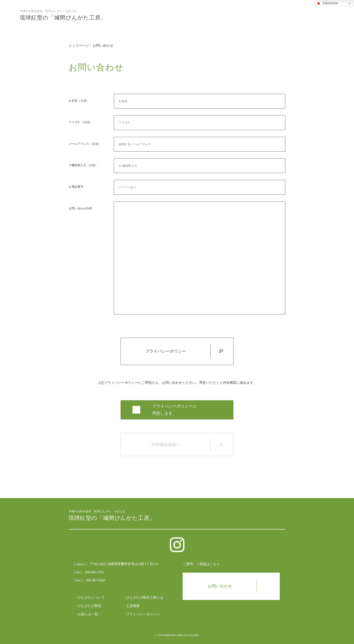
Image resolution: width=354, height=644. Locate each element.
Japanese (327, 3)
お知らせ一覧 (88, 614)
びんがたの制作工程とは (145, 597)
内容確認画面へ (187, 445)
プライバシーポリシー (184, 351)
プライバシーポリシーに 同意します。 (175, 410)
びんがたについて (91, 597)
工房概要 (133, 606)
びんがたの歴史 (90, 606)
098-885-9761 (94, 572)
